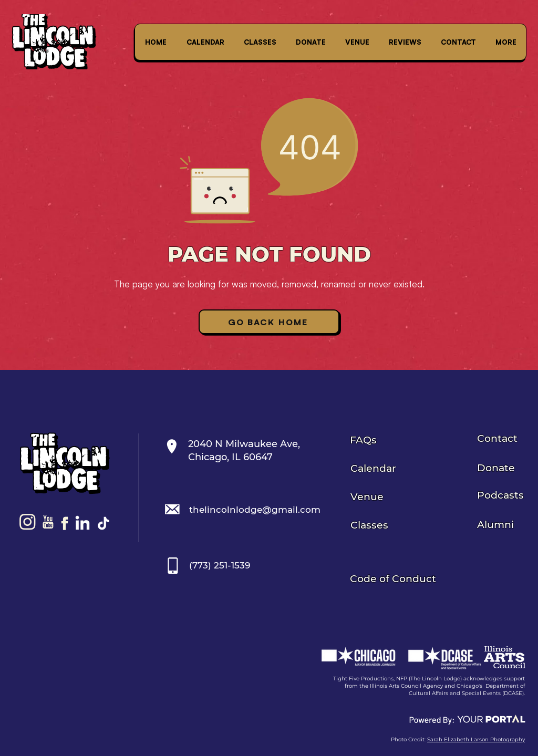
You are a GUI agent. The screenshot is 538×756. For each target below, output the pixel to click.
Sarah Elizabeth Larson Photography (476, 739)
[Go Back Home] (269, 322)
